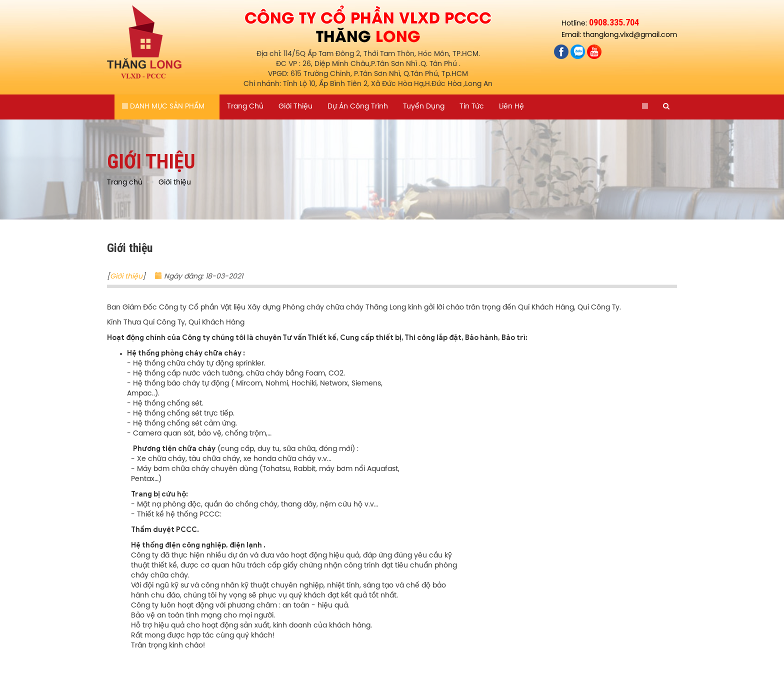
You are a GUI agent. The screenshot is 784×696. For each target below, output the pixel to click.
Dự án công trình (358, 107)
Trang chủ (245, 107)
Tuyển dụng (424, 107)
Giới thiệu (295, 107)
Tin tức (472, 107)
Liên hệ (511, 107)
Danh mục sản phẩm (163, 106)
